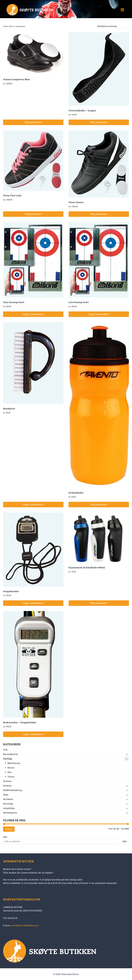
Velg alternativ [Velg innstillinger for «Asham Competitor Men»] (33, 122)
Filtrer (9, 829)
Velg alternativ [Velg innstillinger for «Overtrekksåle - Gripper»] (99, 122)
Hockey (7, 786)
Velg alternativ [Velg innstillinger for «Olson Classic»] (99, 214)
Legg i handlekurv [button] (33, 314)
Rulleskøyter (10, 813)
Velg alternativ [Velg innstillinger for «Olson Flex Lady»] (33, 214)
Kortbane (8, 799)
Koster (11, 768)
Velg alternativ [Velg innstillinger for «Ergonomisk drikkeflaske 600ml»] (99, 603)
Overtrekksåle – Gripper (82, 110)
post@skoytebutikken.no (25, 925)
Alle (5, 750)
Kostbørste (9, 409)
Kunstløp (8, 804)
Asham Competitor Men (16, 79)
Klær (6, 795)
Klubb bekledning (13, 790)
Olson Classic (76, 202)
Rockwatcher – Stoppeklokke (20, 722)
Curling (7, 759)
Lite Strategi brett (79, 302)
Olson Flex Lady (12, 195)
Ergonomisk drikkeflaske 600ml (87, 567)
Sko (10, 772)
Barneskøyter (11, 754)
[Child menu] (127, 754)
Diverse (7, 781)
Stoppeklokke (11, 591)
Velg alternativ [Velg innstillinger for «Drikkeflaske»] (99, 504)
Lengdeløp (9, 808)
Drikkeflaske (76, 493)
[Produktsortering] (113, 26)
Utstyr (11, 777)
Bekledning (14, 763)
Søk (5, 837)
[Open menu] (122, 10)
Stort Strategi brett (14, 302)
